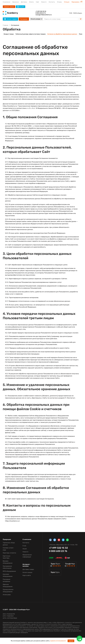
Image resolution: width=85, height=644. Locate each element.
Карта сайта (27, 575)
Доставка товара (28, 569)
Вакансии (16, 2)
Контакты (52, 2)
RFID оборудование (9, 571)
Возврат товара (9, 34)
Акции (25, 549)
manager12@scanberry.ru (44, 15)
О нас (24, 546)
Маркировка (77, 2)
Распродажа (24, 19)
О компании (7, 2)
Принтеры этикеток (9, 553)
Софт (37, 2)
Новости (44, 2)
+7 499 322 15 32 (41, 11)
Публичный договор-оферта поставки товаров (31, 34)
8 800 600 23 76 (41, 13)
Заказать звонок (9, 7)
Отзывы (59, 2)
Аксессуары (7, 595)
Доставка (24, 2)
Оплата (31, 2)
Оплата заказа (27, 572)
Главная (5, 25)
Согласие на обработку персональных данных (62, 34)
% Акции (67, 2)
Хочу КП (21, 7)
